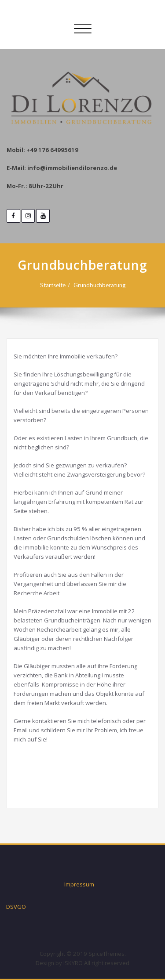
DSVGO (16, 907)
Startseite (53, 285)
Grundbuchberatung (99, 285)
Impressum (79, 884)
